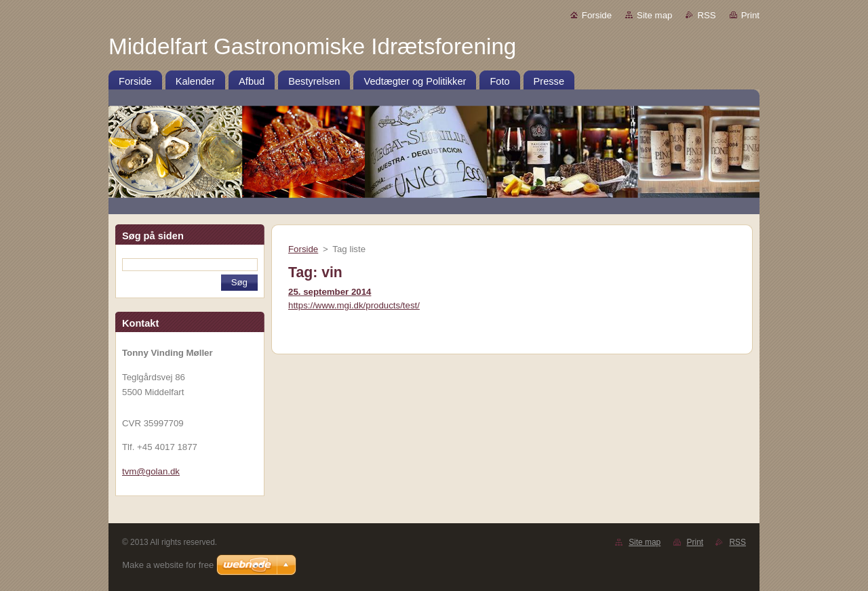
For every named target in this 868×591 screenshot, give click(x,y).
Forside (597, 15)
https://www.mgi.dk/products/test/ (354, 305)
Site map (654, 15)
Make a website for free (168, 565)
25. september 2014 (330, 292)
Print (750, 15)
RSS (706, 15)
